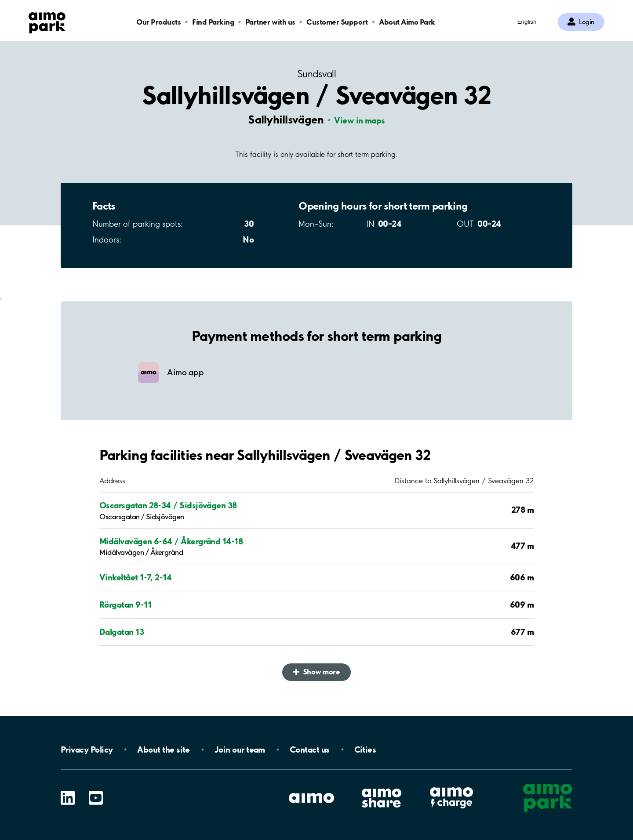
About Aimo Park (407, 22)
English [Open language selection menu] (527, 22)
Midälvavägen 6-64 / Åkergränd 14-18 (171, 541)
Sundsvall (316, 74)
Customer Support (337, 22)
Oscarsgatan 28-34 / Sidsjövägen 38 (168, 505)
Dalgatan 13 (122, 632)
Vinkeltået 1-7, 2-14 (135, 577)
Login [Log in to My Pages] (587, 22)
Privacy (87, 749)
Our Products (158, 22)
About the (163, 749)
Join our (240, 749)
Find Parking (213, 22)
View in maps (360, 120)
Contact (310, 749)
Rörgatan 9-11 (125, 605)
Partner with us (270, 22)
